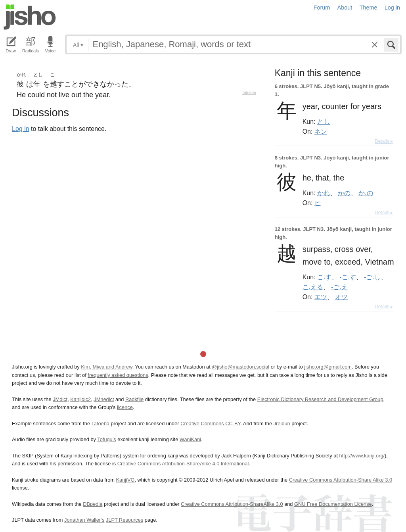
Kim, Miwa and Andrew (106, 367)
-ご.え (339, 287)
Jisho (30, 17)
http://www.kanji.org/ (362, 456)
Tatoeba (249, 93)
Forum (322, 8)
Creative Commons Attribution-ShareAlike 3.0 (232, 504)
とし (324, 121)
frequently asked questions (118, 375)
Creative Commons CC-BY (210, 423)
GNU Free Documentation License (333, 504)
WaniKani (190, 439)
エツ (321, 297)
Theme (369, 8)
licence (125, 407)
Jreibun (282, 423)
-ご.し (372, 277)
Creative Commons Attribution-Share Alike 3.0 (341, 480)
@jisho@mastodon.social (240, 367)
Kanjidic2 (80, 399)
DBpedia (93, 504)
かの (344, 193)
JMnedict (104, 399)
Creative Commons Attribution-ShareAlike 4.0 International (183, 464)
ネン (321, 131)
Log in (392, 8)
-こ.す (348, 277)
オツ (341, 297)
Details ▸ (384, 141)
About (345, 8)
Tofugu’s (106, 439)
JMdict (60, 399)
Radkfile (134, 399)
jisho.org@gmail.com (328, 367)
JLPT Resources (124, 520)
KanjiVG (125, 480)
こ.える (313, 287)
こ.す (324, 277)
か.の (366, 193)
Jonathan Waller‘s (84, 520)
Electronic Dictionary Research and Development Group (320, 399)
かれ (324, 193)
